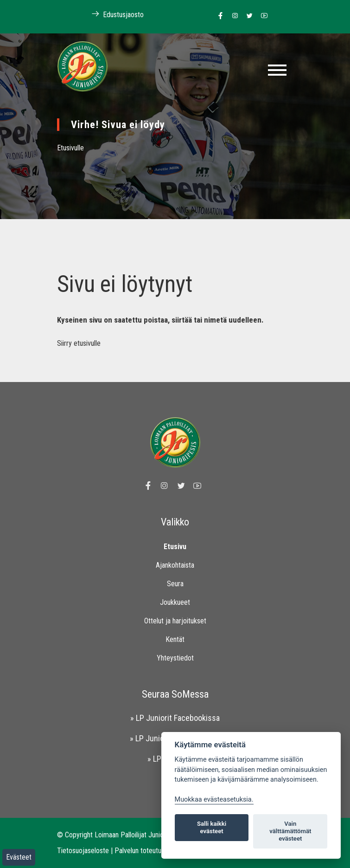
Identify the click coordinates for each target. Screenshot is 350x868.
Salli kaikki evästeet (212, 827)
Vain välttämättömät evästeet (290, 831)
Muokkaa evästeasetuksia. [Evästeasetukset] (214, 800)
